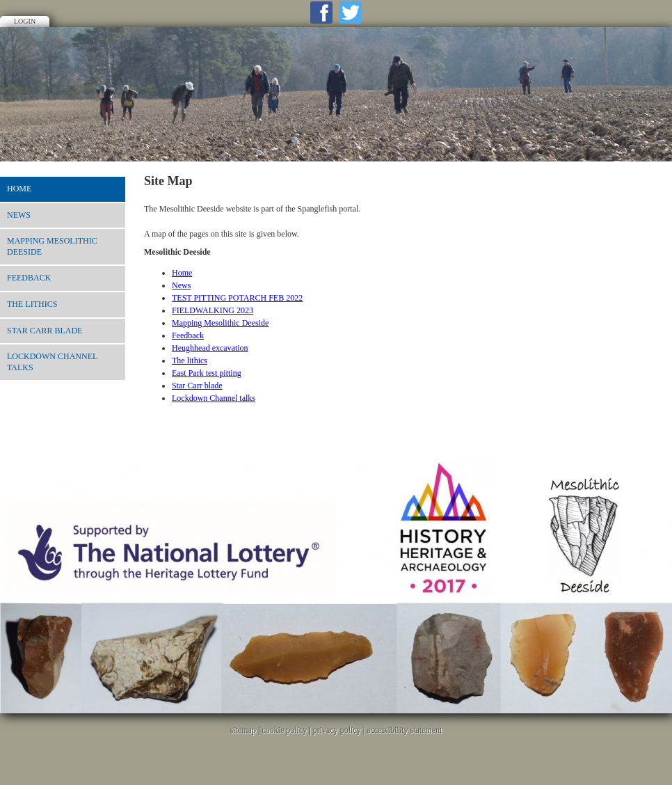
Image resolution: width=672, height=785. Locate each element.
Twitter (351, 13)
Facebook (321, 13)
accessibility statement (404, 730)
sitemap (243, 730)
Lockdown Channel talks (52, 362)
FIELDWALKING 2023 (213, 310)
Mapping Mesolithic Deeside (52, 246)
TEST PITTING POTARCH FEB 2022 (237, 298)
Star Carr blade (45, 331)
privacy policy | (340, 730)
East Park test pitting (207, 373)
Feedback (29, 278)
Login (25, 21)
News (19, 215)
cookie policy (284, 730)
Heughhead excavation (210, 348)
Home (19, 189)
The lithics (32, 304)
